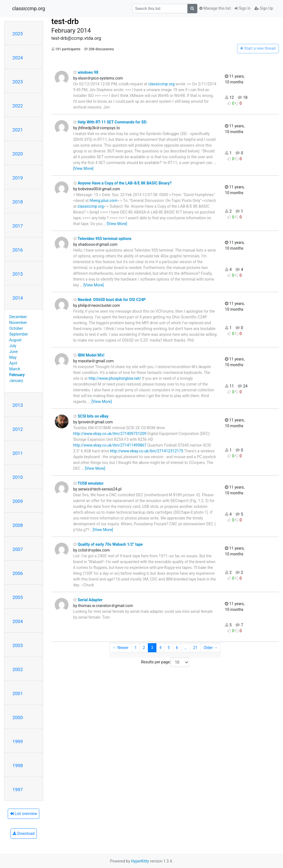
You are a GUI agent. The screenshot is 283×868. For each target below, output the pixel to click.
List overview (23, 814)
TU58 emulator (88, 483)
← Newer (120, 648)
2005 (18, 597)
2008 (18, 525)
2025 (18, 34)
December (18, 317)
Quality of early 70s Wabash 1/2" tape (108, 544)
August (15, 340)
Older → (211, 648)
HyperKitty (140, 861)
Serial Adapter (88, 600)
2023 (18, 82)
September (19, 334)
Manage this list (215, 8)
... (186, 648)
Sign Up (264, 8)
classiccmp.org (29, 9)
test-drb (65, 21)
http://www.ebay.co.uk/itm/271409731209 (110, 434)
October (16, 328)
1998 (18, 766)
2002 (18, 669)
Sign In (243, 8)
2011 (18, 453)
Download (24, 833)
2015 (18, 274)
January (16, 381)
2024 (18, 58)
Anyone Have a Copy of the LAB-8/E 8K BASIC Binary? (122, 183)
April (13, 363)
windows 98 (86, 72)
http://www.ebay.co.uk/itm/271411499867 (110, 445)
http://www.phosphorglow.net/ (115, 378)
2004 (18, 621)
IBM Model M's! (89, 355)
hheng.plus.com (103, 200)
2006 (18, 573)
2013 (18, 405)
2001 (18, 693)
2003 (18, 645)
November (18, 323)
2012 (18, 429)
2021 (18, 130)
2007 (18, 549)
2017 (18, 226)
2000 (18, 717)
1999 (18, 742)
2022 (18, 106)
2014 (18, 298)
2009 (18, 501)
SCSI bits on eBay (91, 416)
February (17, 375)
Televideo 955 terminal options (102, 239)
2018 (18, 202)
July (13, 346)
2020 (18, 154)
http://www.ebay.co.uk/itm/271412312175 (147, 451)
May (13, 357)
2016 (18, 250)
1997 (18, 790)
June (14, 352)
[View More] (83, 168)
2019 (18, 178)
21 (195, 648)
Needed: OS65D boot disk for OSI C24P (109, 300)
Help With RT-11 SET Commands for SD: (110, 122)
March (15, 369)
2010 (18, 477)
